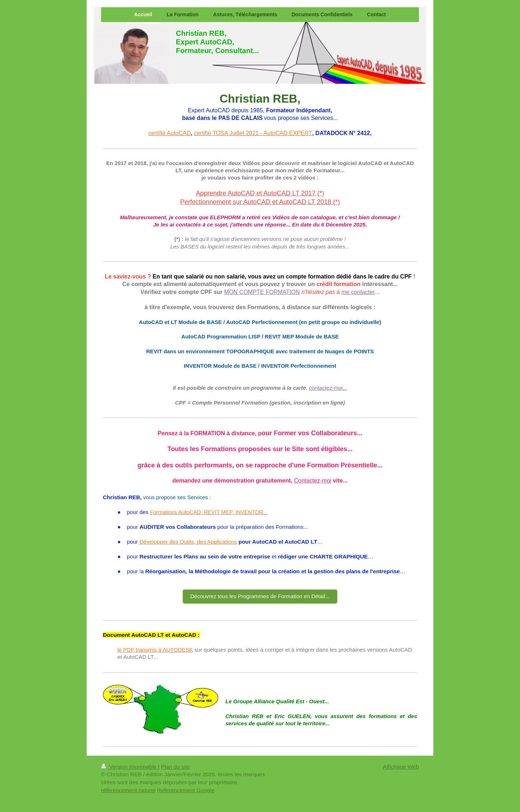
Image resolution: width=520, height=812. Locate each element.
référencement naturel (128, 790)
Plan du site (175, 767)
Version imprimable (129, 767)
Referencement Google (186, 790)
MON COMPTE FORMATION (262, 292)
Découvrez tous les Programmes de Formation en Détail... (260, 596)
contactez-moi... (328, 388)
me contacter (358, 292)
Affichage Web (401, 767)
